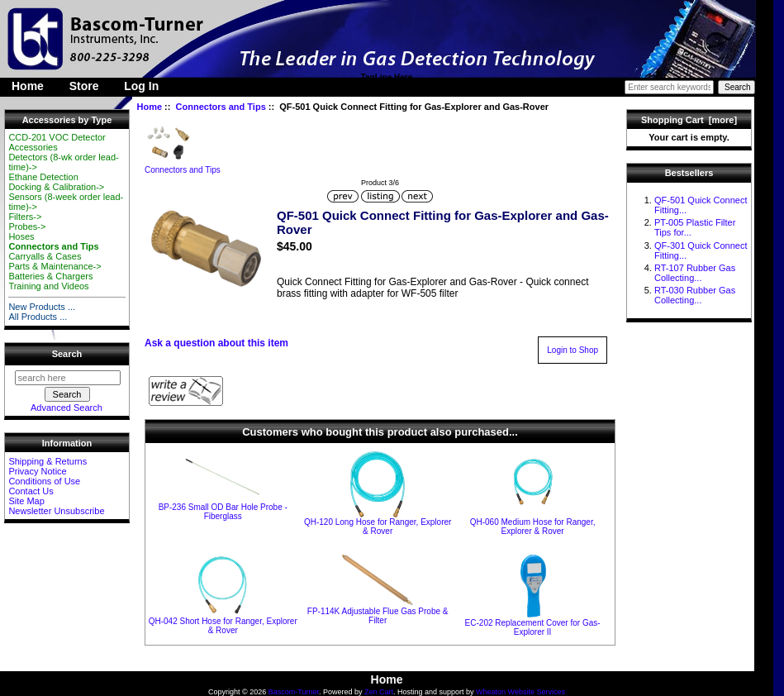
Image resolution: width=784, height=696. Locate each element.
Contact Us (31, 491)
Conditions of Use (44, 481)
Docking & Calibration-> (56, 187)
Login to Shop (573, 350)
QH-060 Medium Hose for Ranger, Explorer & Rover (533, 527)
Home (28, 86)
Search (67, 354)
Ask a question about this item (216, 343)
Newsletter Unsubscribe (56, 511)
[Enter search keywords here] (669, 87)
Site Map (26, 501)
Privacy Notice (37, 471)
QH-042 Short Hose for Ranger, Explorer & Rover (223, 626)
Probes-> (27, 226)
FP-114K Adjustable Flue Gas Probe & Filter (378, 616)
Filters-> (25, 217)
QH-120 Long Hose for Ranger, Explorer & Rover (378, 527)
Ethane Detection (43, 177)
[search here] (68, 378)
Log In (141, 86)
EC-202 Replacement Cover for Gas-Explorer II (533, 627)
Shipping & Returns (48, 461)
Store (84, 86)
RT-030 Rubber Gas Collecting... (695, 295)
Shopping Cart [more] (689, 120)
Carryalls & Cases (45, 256)
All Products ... (38, 317)
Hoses (21, 236)
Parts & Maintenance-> (55, 266)
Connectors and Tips (221, 107)
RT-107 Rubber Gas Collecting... (695, 273)
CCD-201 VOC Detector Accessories (57, 142)
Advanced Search (67, 408)
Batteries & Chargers (50, 276)
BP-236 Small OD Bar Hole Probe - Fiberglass (223, 512)
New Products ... (42, 307)
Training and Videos (48, 286)
